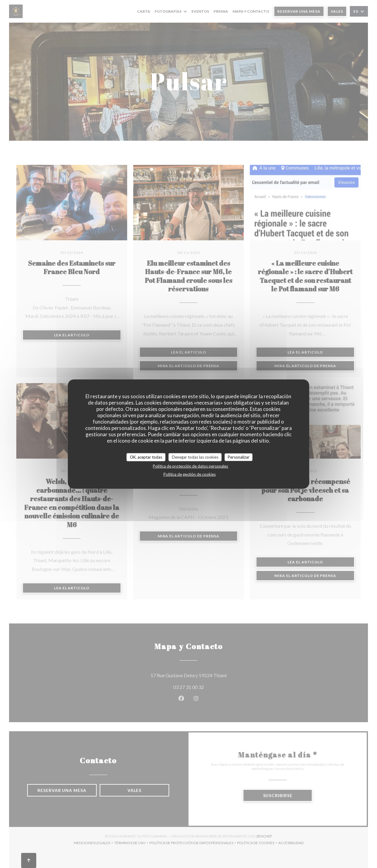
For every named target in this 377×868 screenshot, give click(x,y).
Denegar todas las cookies (195, 457)
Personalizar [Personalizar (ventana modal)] (239, 457)
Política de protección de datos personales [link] (190, 466)
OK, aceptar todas (146, 457)
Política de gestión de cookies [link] (190, 474)
